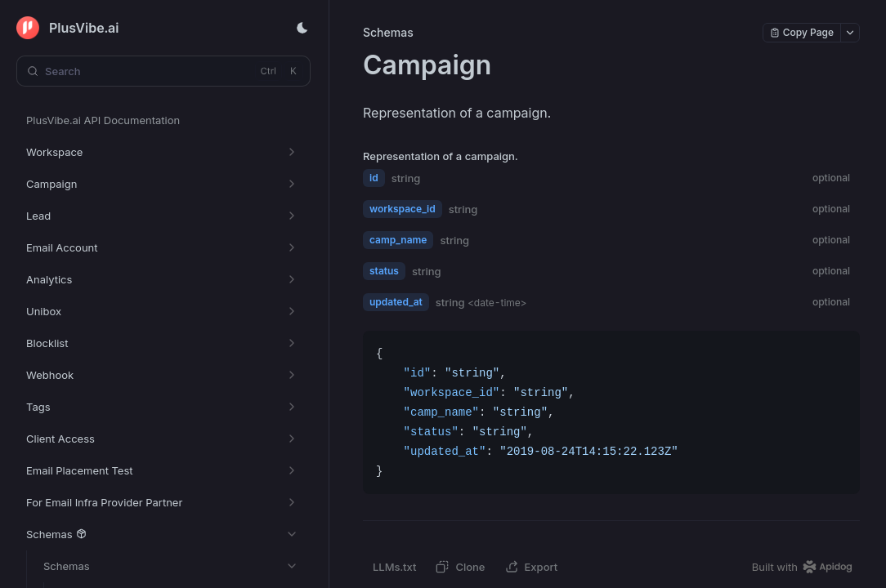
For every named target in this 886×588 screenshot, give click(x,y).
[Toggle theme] (302, 28)
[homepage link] (806, 567)
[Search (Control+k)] (163, 71)
